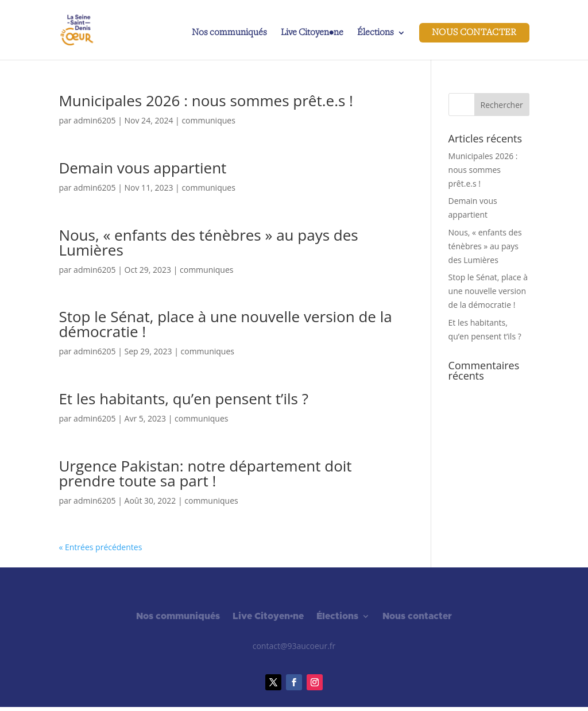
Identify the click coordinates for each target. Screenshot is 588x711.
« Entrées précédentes (100, 547)
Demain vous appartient (142, 168)
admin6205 (94, 120)
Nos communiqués (229, 33)
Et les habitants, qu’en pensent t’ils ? (183, 399)
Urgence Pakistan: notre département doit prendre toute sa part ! (205, 473)
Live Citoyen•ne (312, 33)
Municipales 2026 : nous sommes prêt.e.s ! (206, 101)
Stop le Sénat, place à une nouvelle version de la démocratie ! (225, 324)
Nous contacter (474, 33)
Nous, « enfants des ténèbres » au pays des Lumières (208, 242)
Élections (376, 33)
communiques (208, 120)
